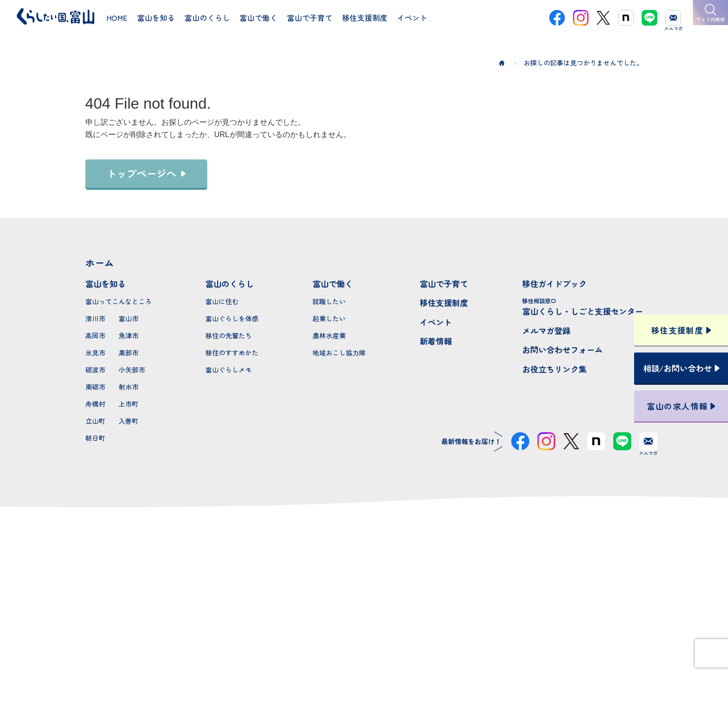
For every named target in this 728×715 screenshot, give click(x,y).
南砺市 (95, 387)
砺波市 (95, 370)
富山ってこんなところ (119, 301)
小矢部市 (132, 370)
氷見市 (95, 353)
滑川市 (95, 318)
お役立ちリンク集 (554, 369)
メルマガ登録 (546, 330)
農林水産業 (329, 335)
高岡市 (95, 335)
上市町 (129, 404)
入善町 (129, 421)
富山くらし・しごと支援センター (583, 307)
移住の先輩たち (229, 335)
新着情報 (436, 341)
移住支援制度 (444, 302)
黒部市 (129, 353)
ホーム (100, 263)
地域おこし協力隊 (339, 353)
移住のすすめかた (232, 353)
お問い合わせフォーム (562, 349)
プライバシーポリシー (364, 674)
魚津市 (129, 335)
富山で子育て (444, 283)
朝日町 (95, 438)
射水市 (129, 387)
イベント (436, 322)
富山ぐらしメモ (229, 370)
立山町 (95, 421)
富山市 (129, 318)
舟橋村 (95, 404)
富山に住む (222, 301)
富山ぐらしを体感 (232, 318)
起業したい (329, 318)
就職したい (329, 301)
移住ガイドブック (554, 283)
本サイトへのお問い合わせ (364, 612)
